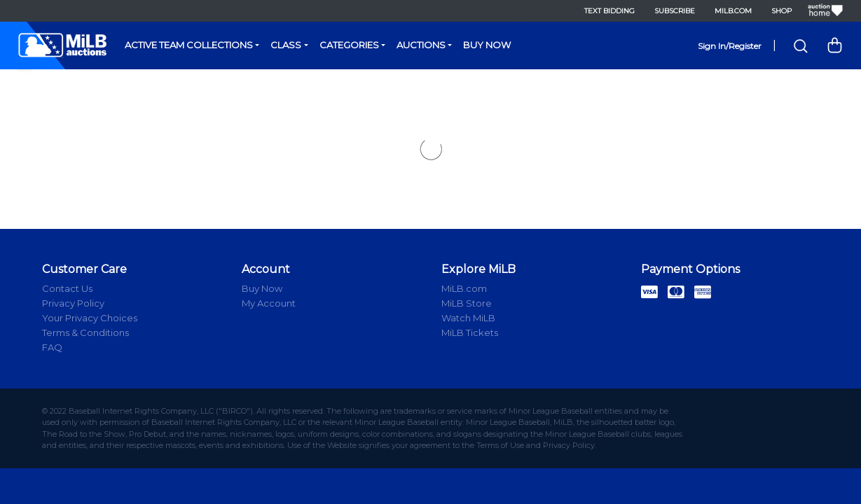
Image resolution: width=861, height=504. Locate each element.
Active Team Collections (189, 45)
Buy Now (487, 45)
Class (286, 45)
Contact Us (67, 288)
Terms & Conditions (85, 332)
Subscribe (675, 11)
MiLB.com (733, 11)
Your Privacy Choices (90, 318)
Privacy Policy (73, 303)
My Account (269, 303)
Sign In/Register (730, 46)
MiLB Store (467, 303)
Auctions (421, 45)
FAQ (52, 347)
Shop (781, 11)
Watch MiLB (468, 318)
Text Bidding (609, 11)
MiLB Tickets (470, 332)
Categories (349, 45)
